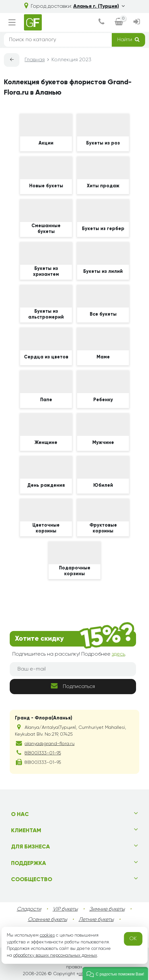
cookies (47, 935)
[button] (115, 974)
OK (133, 939)
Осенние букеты (47, 920)
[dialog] (101, 22)
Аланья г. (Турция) (99, 6)
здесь (118, 654)
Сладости (29, 909)
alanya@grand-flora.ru (50, 744)
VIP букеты (65, 909)
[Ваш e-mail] (73, 669)
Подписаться (73, 686)
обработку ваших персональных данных (55, 955)
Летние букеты (96, 920)
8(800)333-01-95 (43, 753)
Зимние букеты (107, 909)
